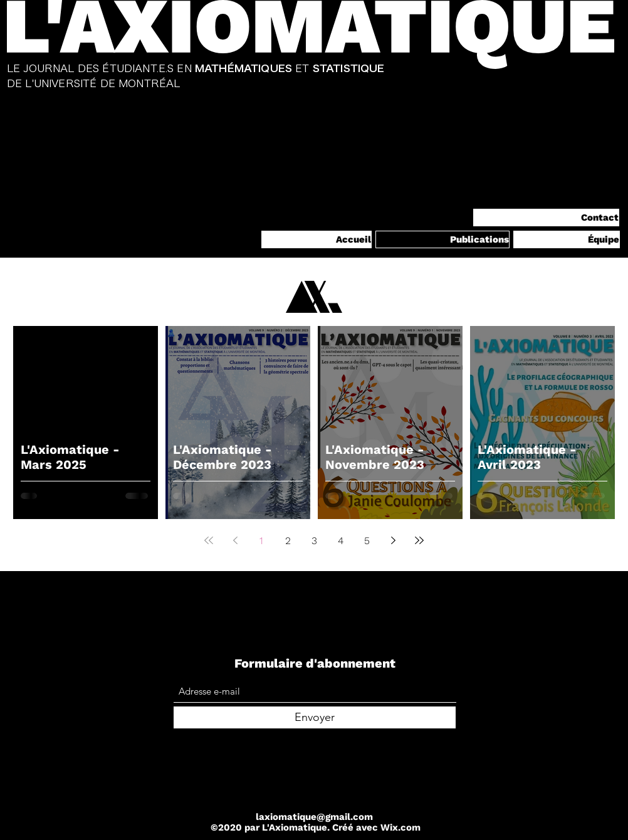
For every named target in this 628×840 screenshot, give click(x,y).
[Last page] (419, 540)
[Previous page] (235, 540)
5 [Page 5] (367, 541)
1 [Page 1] (261, 541)
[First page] (209, 540)
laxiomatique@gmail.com (314, 817)
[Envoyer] (315, 717)
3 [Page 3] (314, 541)
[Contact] (546, 218)
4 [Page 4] (341, 541)
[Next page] (393, 540)
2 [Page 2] (288, 541)
